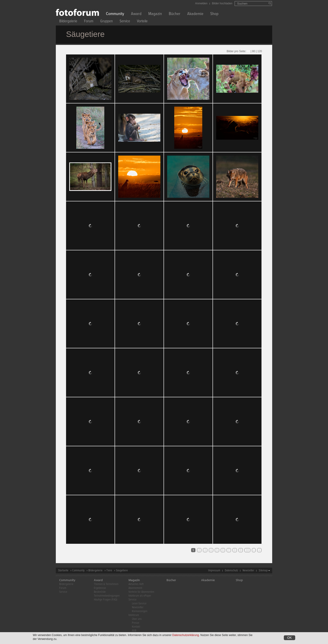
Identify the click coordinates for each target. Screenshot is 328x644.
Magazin (155, 14)
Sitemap (263, 571)
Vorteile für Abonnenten (141, 592)
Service (125, 22)
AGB (134, 631)
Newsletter (248, 571)
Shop (214, 14)
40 (248, 51)
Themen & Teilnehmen (106, 584)
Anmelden (201, 3)
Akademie (195, 14)
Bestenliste (100, 592)
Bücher (175, 14)
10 (247, 550)
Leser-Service (139, 604)
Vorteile (142, 22)
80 (254, 51)
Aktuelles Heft (136, 584)
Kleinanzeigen (140, 611)
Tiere (109, 571)
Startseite (63, 571)
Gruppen (106, 22)
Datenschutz (231, 571)
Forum (89, 22)
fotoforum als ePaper (140, 596)
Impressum (214, 571)
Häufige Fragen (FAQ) (106, 600)
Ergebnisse (100, 588)
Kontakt (136, 627)
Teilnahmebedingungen (107, 596)
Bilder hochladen (222, 3)
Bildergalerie (68, 22)
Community (115, 14)
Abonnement (135, 588)
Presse (136, 623)
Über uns (137, 619)
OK (290, 638)
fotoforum (134, 615)
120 (260, 51)
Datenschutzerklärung (186, 635)
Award (136, 14)
